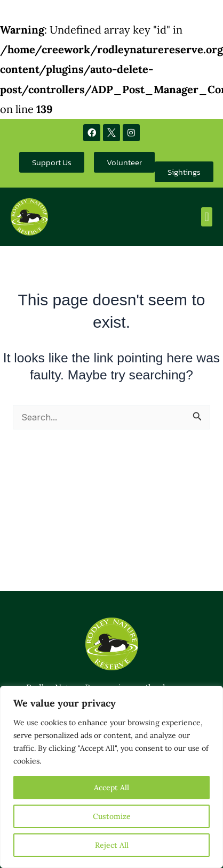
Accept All (111, 788)
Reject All (112, 845)
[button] (207, 217)
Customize (112, 816)
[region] (111, 777)
